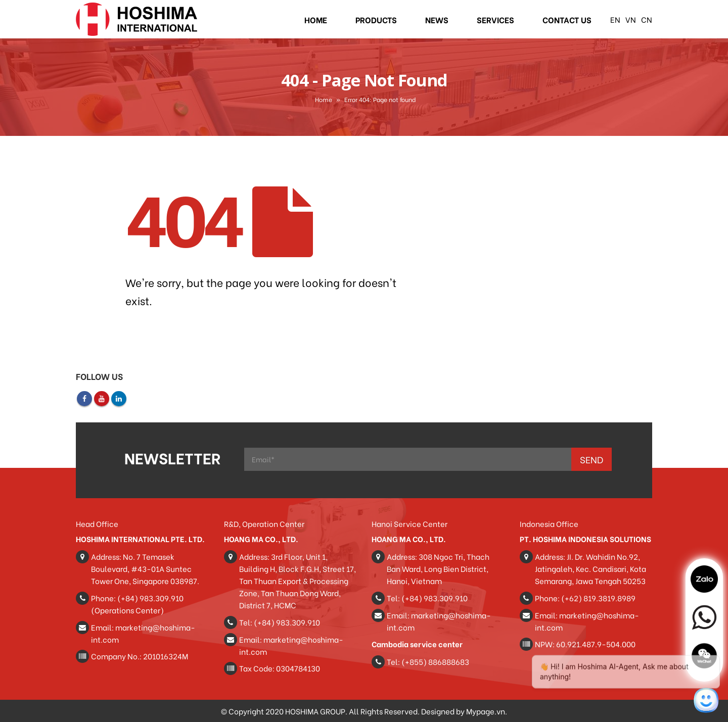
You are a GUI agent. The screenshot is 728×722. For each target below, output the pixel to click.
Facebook (84, 399)
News (437, 19)
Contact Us (567, 19)
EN (615, 19)
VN (631, 19)
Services (495, 19)
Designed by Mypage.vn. (464, 711)
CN (647, 19)
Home (316, 19)
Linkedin (119, 399)
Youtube (102, 399)
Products (376, 19)
